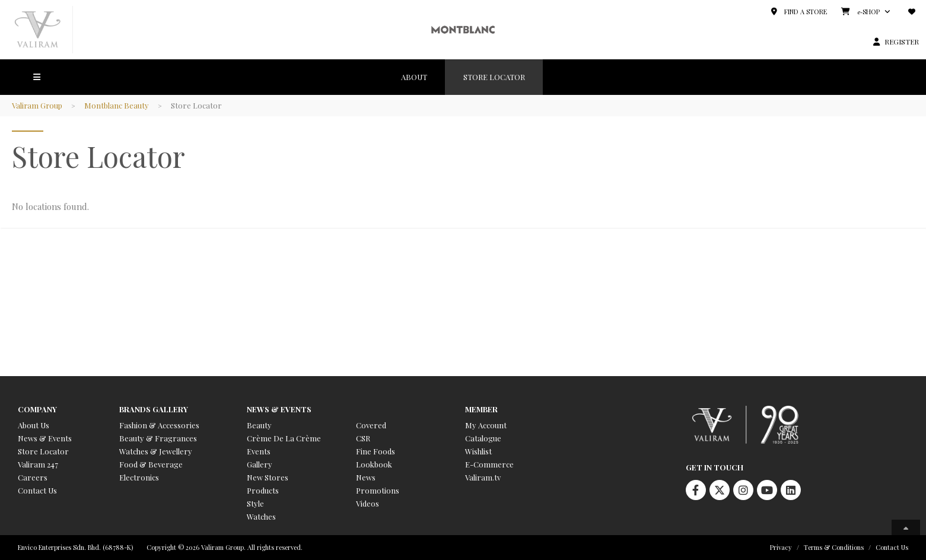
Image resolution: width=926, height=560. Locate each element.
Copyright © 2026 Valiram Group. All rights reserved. (225, 547)
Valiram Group (38, 105)
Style (255, 503)
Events (259, 451)
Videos (367, 503)
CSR (363, 438)
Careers (33, 477)
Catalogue (483, 438)
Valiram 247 (38, 464)
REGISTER (902, 42)
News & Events (45, 438)
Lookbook (374, 464)
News (366, 477)
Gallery (260, 464)
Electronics (139, 477)
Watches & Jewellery (156, 451)
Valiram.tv (483, 477)
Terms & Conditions (834, 547)
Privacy (781, 547)
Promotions (378, 490)
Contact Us (37, 490)
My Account (486, 425)
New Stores (268, 477)
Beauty (259, 425)
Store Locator (43, 451)
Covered (371, 425)
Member (481, 409)
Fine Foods (376, 451)
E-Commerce (489, 464)
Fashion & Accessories (159, 425)
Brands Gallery (154, 409)
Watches (261, 516)
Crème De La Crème (284, 438)
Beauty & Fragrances (158, 438)
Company (37, 409)
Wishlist (478, 451)
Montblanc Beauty (118, 105)
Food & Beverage (151, 464)
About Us (34, 425)
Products (263, 490)
